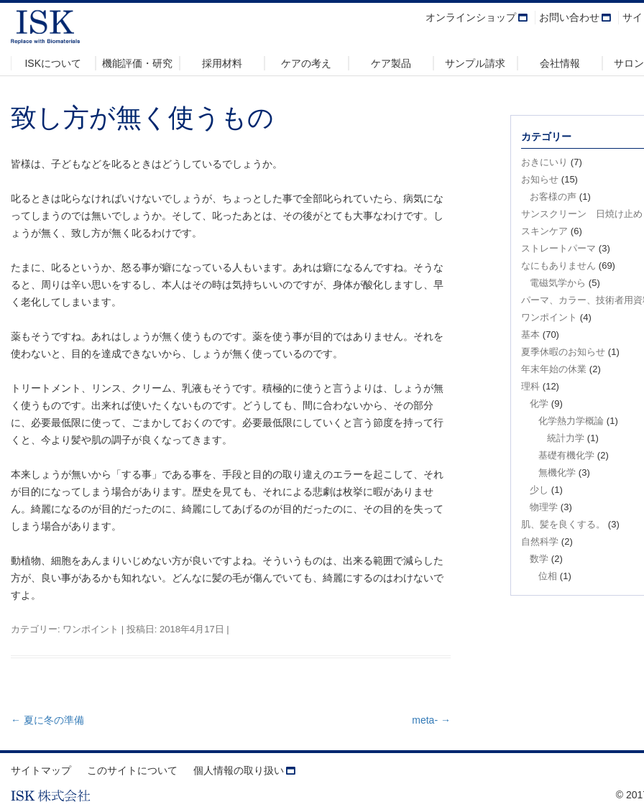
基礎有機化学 (566, 455)
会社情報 (560, 63)
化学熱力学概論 (571, 421)
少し (539, 490)
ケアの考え (306, 63)
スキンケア (544, 231)
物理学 (544, 507)
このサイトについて (132, 770)
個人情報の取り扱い (239, 770)
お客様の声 (553, 197)
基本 (530, 335)
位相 (548, 576)
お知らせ (540, 179)
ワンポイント (91, 629)
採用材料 (222, 63)
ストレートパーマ (558, 248)
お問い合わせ (569, 17)
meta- (431, 720)
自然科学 (540, 541)
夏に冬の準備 (47, 720)
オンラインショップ (471, 17)
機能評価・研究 (137, 63)
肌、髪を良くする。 (563, 524)
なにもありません (558, 266)
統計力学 (566, 438)
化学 (539, 403)
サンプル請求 (475, 63)
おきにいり (544, 162)
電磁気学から (558, 283)
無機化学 (557, 472)
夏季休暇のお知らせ (563, 352)
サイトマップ (41, 770)
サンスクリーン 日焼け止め (582, 214)
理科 (530, 386)
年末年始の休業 (554, 369)
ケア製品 (391, 63)
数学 (539, 559)
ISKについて (53, 63)
